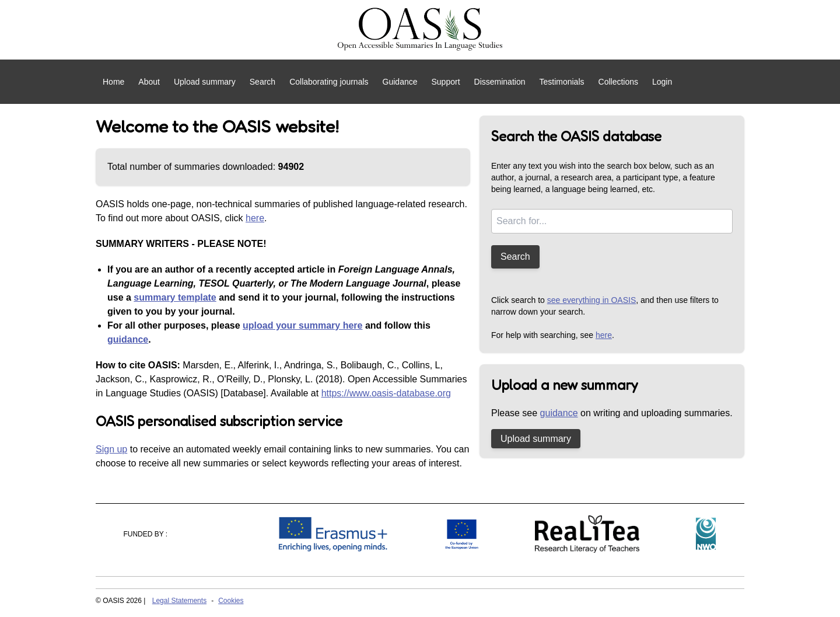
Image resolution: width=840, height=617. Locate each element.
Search (262, 82)
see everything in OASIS (592, 300)
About (149, 82)
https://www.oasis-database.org (386, 393)
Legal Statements (179, 601)
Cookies (231, 601)
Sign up (111, 449)
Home (113, 82)
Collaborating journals (329, 82)
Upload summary (205, 82)
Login (662, 82)
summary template (175, 297)
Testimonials (561, 82)
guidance (128, 339)
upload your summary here (302, 325)
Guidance (400, 82)
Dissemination (500, 82)
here (255, 218)
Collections (618, 82)
